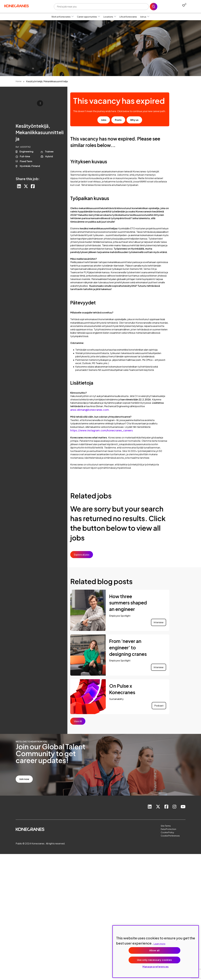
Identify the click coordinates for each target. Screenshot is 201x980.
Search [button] (154, 7)
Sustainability (116, 699)
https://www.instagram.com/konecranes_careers (102, 430)
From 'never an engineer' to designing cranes (128, 647)
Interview (159, 622)
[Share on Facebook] (33, 186)
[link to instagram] (174, 807)
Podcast (159, 706)
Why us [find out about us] (134, 120)
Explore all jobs (82, 555)
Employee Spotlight (120, 616)
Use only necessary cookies (155, 960)
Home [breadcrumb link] (19, 81)
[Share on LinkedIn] (19, 186)
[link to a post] (88, 610)
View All (78, 721)
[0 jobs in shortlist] (184, 5)
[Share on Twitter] (26, 186)
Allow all (154, 950)
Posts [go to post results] (118, 120)
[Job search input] (101, 7)
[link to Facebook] (166, 807)
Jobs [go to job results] (104, 120)
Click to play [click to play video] (40, 103)
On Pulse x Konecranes (122, 689)
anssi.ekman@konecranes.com (90, 410)
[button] (73, 17)
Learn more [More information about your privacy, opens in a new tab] (159, 944)
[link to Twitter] (158, 807)
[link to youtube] (183, 807)
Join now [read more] (24, 779)
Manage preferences (156, 967)
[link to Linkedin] (150, 807)
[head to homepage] (17, 6)
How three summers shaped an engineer (128, 603)
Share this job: (28, 179)
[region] (156, 952)
